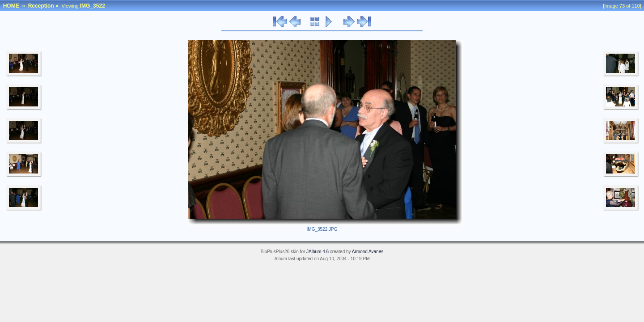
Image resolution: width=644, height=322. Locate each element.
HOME (11, 6)
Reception (41, 6)
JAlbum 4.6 (318, 252)
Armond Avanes (368, 252)
